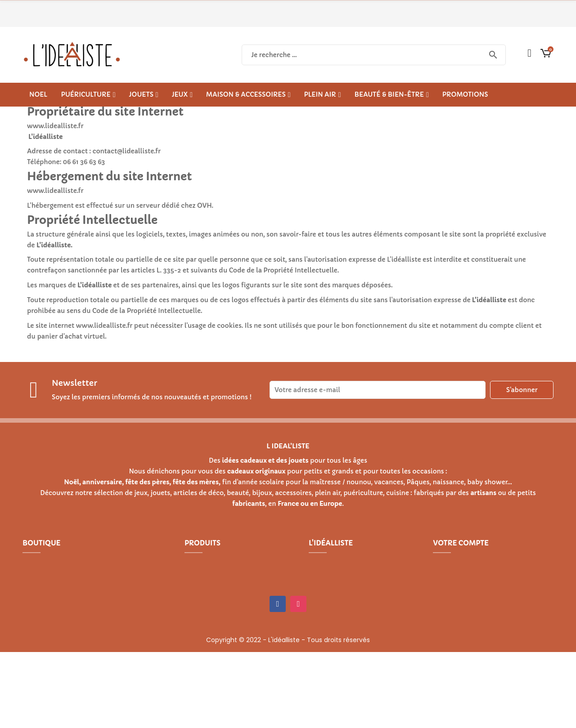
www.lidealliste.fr (104, 326)
